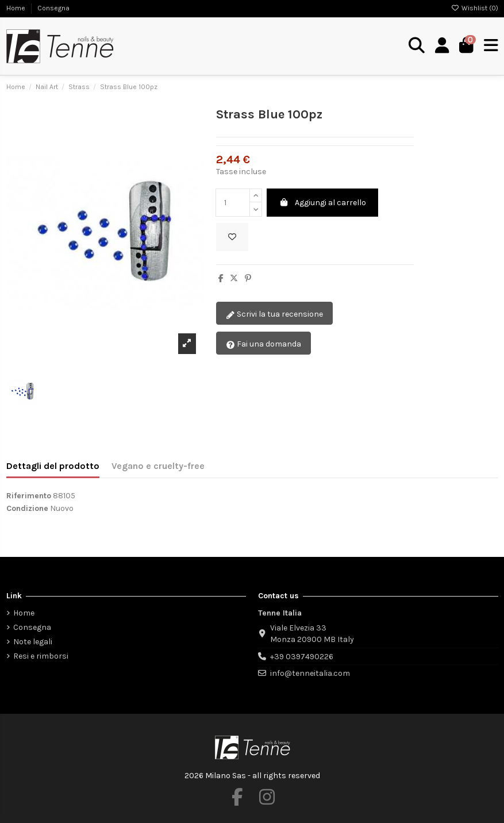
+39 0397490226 (302, 657)
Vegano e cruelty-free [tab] (158, 466)
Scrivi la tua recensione (274, 315)
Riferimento (29, 496)
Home (17, 8)
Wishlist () (475, 8)
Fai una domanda (263, 345)
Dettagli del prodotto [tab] (53, 466)
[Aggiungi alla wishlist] (232, 237)
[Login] (442, 46)
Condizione (27, 508)
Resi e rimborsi (41, 656)
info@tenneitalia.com (310, 673)
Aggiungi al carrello (322, 203)
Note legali (33, 642)
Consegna (53, 8)
